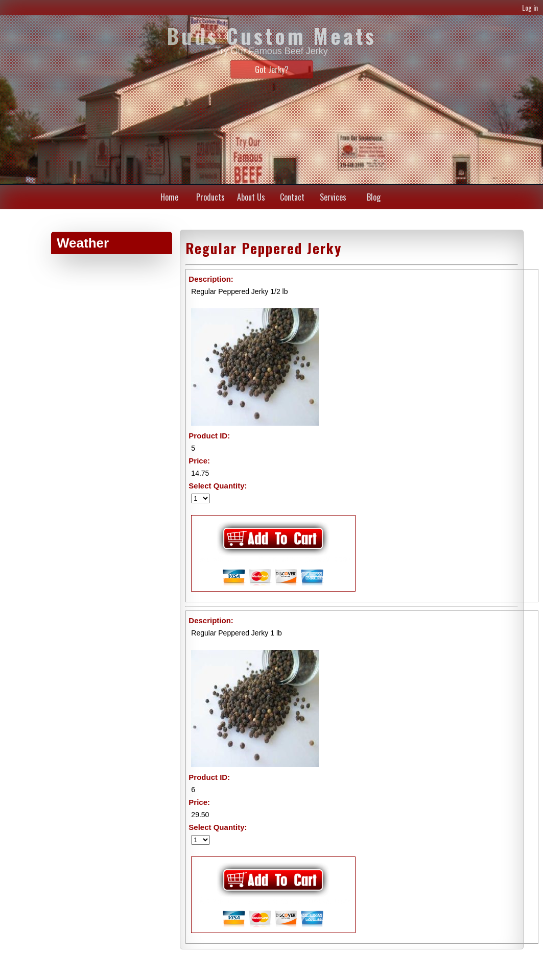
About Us (251, 197)
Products (210, 197)
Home (169, 197)
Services (333, 197)
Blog (374, 197)
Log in (530, 7)
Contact (292, 197)
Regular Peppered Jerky (264, 248)
